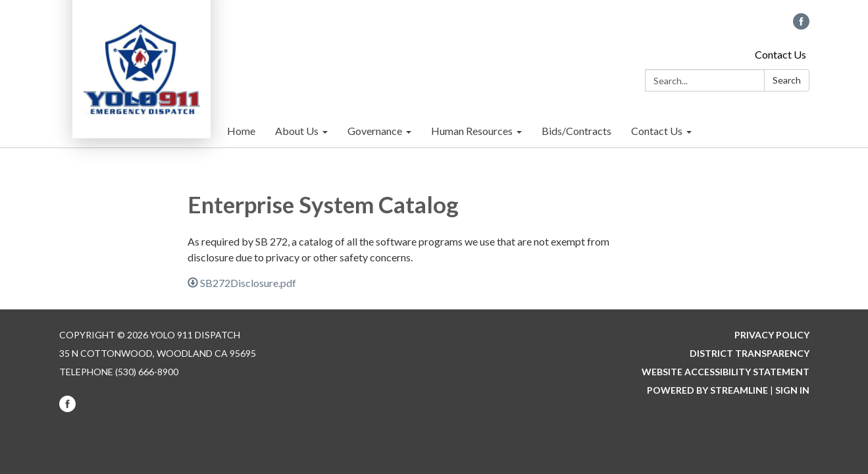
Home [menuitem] (241, 131)
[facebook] (801, 25)
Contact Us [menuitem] (657, 131)
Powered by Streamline (707, 390)
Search (787, 80)
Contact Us (780, 54)
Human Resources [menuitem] (472, 131)
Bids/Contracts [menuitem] (576, 131)
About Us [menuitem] (297, 131)
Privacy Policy (772, 335)
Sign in (792, 390)
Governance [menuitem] (375, 131)
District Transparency (750, 353)
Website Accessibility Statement (726, 372)
